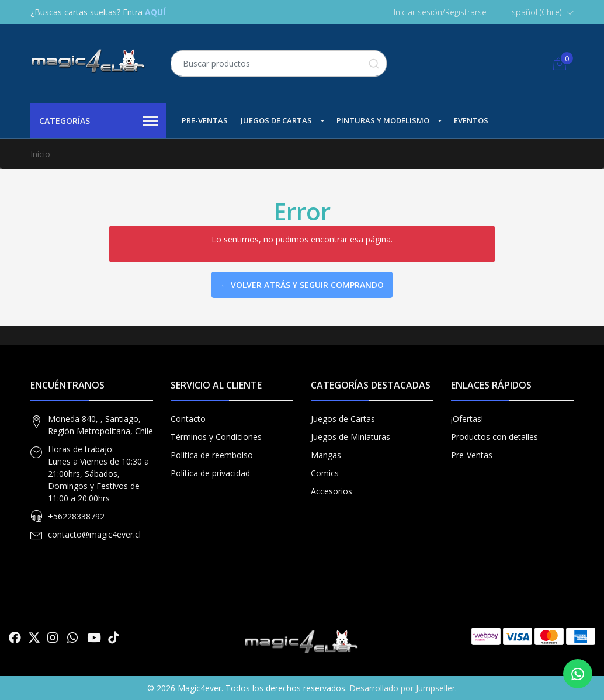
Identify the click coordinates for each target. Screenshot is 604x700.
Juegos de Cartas (276, 120)
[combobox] (279, 63)
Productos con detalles (494, 437)
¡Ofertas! (467, 419)
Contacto (188, 419)
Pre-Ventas (205, 120)
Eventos (471, 120)
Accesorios (331, 491)
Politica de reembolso (212, 455)
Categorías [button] (98, 122)
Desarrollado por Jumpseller (402, 688)
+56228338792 (76, 516)
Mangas (326, 455)
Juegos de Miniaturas (350, 437)
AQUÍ (155, 12)
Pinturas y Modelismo (383, 120)
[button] (540, 12)
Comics (325, 473)
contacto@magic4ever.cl (94, 534)
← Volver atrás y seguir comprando (302, 285)
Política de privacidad (210, 473)
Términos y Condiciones (216, 437)
